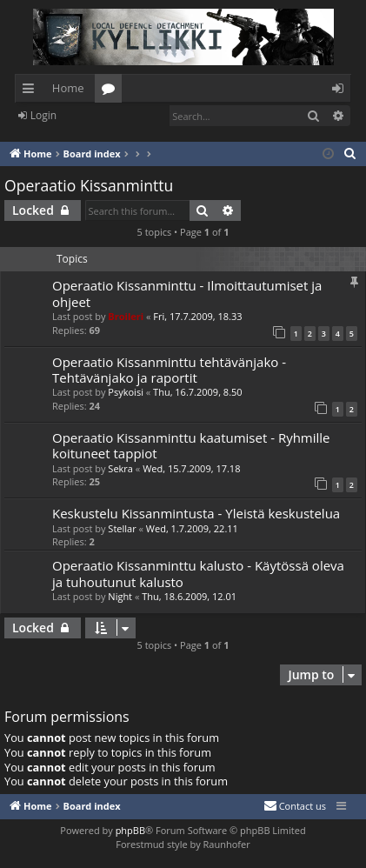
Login (43, 115)
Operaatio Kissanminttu (89, 185)
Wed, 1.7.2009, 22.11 (192, 528)
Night (120, 596)
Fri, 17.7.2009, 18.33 (197, 316)
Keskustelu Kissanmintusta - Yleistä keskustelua (196, 513)
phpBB (130, 830)
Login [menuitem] (341, 91)
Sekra (120, 468)
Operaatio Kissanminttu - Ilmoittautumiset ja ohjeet (187, 293)
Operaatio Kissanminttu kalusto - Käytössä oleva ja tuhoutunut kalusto (198, 573)
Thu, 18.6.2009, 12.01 (189, 596)
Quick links (32, 91)
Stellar (122, 528)
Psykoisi (126, 392)
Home (68, 88)
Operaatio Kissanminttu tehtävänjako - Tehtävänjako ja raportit (169, 370)
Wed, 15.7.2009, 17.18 (191, 468)
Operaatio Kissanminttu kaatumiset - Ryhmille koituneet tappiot (191, 445)
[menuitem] (350, 154)
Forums (112, 91)
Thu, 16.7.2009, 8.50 (198, 392)
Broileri (126, 316)
